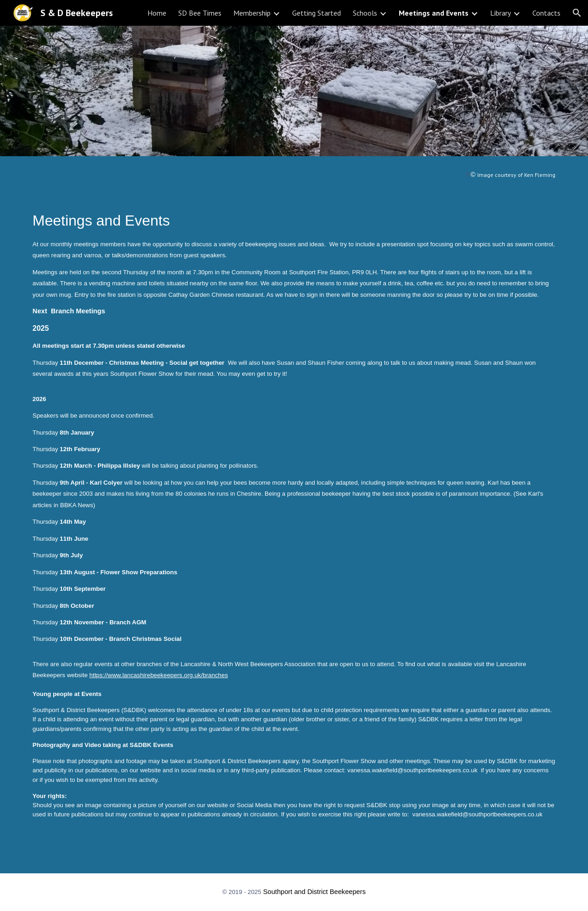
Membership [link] (252, 13)
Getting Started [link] (317, 13)
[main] (294, 175)
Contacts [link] (546, 13)
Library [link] (500, 13)
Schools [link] (365, 13)
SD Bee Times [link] (200, 13)
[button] (577, 13)
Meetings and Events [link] (434, 13)
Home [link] (157, 13)
